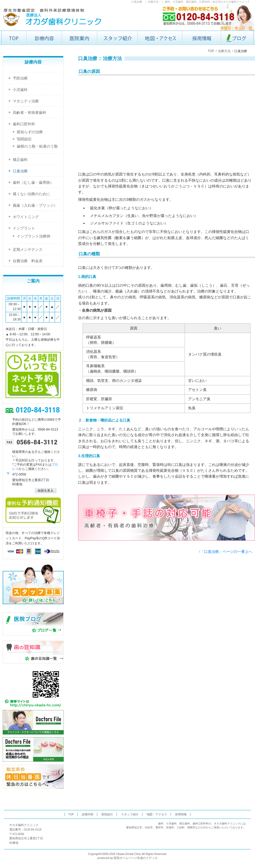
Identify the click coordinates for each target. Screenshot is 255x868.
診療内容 (88, 814)
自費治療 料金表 (28, 261)
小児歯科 (20, 90)
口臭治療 (137, 2)
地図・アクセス (157, 814)
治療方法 (153, 2)
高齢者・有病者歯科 (29, 112)
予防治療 (20, 78)
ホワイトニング (26, 217)
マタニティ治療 (26, 101)
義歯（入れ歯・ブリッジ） (35, 205)
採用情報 (181, 814)
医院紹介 (107, 814)
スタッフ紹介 (130, 814)
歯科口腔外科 (24, 124)
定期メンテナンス (28, 249)
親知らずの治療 (30, 132)
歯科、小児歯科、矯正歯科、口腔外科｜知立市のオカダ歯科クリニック (207, 2)
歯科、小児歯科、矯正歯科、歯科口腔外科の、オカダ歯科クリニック (199, 823)
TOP (211, 51)
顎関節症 (24, 139)
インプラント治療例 (33, 236)
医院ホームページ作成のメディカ (136, 858)
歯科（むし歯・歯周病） (33, 182)
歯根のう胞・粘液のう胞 (37, 146)
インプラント (24, 228)
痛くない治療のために (31, 194)
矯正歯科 (20, 160)
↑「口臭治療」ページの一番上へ (225, 552)
